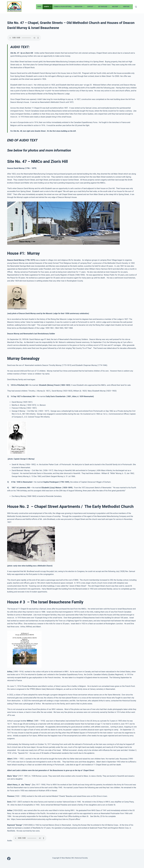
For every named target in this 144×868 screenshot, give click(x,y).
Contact (92, 7)
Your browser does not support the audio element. (24, 38)
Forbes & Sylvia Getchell (63, 7)
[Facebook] (9, 859)
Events (48, 7)
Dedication (80, 7)
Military (117, 7)
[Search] (136, 7)
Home (39, 7)
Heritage (128, 7)
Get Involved (104, 7)
